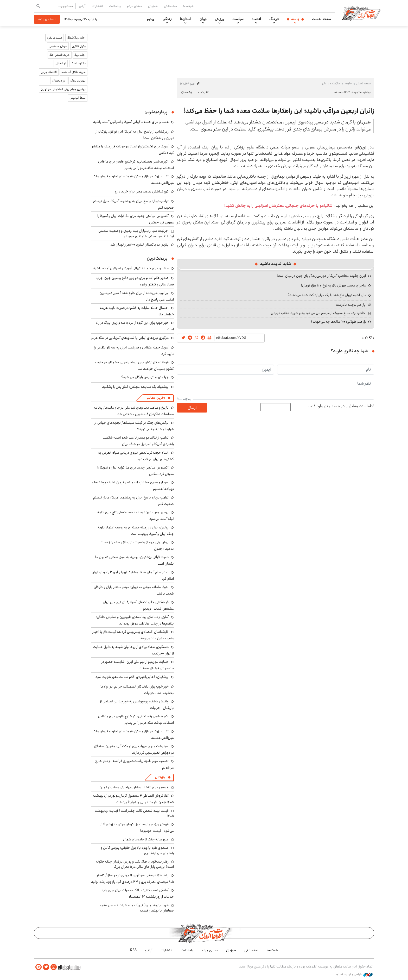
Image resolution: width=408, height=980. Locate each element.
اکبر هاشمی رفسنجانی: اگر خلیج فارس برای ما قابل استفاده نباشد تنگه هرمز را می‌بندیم (136, 165)
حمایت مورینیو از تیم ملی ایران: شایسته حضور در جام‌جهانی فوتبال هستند (138, 665)
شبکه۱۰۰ (188, 6)
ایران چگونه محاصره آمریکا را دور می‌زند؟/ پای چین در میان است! (321, 276)
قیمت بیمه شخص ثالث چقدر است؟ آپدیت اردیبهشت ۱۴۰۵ (134, 813)
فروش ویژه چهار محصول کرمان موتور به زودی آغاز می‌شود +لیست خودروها (137, 828)
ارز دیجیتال (59, 81)
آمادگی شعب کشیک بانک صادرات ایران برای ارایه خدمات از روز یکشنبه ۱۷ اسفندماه (138, 893)
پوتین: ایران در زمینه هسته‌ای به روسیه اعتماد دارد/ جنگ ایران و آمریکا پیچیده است (136, 531)
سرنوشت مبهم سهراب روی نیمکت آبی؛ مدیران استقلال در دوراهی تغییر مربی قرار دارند (134, 749)
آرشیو (82, 6)
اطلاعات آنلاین (361, 13)
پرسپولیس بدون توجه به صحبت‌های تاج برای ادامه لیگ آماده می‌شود (136, 516)
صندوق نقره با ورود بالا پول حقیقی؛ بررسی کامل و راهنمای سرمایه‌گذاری (137, 850)
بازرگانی (160, 777)
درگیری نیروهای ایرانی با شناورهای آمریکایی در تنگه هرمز (130, 338)
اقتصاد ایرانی (49, 72)
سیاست (238, 19)
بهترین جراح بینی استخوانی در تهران (63, 89)
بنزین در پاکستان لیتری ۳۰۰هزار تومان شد (139, 245)
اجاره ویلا (80, 55)
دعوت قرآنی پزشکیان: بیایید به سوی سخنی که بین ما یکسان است (135, 560)
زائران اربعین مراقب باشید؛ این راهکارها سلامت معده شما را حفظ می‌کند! (279, 111)
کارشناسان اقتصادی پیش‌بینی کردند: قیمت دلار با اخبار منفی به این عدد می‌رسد (133, 635)
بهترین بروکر (78, 81)
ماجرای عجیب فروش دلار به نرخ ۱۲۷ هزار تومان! (333, 285)
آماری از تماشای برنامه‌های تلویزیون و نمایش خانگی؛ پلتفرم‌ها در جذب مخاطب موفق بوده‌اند (135, 620)
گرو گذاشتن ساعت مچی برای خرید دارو (142, 191)
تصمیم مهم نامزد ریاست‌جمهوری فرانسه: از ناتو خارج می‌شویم (135, 764)
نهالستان (61, 63)
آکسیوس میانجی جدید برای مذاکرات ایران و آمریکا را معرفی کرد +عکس (136, 219)
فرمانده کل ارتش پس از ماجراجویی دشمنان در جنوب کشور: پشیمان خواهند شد (135, 366)
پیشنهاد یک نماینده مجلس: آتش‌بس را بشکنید (135, 387)
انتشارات (97, 6)
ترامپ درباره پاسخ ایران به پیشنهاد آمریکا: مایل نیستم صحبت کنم (133, 204)
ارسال (192, 408)
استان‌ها (186, 19)
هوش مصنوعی (58, 46)
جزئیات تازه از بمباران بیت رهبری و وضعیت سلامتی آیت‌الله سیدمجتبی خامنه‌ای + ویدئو (136, 233)
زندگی (167, 19)
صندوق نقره (55, 38)
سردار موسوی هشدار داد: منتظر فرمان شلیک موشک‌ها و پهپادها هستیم (133, 486)
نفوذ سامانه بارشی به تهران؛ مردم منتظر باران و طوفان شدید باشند (134, 590)
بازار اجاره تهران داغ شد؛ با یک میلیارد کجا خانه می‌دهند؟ (327, 295)
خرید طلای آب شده (74, 72)
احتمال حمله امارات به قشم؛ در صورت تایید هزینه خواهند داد (137, 311)
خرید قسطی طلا (60, 55)
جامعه (295, 19)
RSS (133, 950)
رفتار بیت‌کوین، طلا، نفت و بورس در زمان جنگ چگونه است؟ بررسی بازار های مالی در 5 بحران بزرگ (135, 864)
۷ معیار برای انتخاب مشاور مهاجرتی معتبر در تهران (134, 787)
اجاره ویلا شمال (76, 38)
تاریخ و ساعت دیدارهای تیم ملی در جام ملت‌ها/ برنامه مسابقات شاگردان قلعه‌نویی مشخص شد (134, 411)
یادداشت (115, 6)
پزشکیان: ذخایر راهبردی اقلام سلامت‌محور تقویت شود (132, 677)
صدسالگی (170, 6)
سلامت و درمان (331, 83)
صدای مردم (134, 6)
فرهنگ (274, 19)
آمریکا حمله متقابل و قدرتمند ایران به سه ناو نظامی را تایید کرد (134, 351)
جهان (203, 19)
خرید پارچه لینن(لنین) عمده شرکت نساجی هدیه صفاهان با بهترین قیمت (137, 908)
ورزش (220, 19)
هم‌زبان (153, 6)
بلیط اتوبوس (78, 98)
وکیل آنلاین (79, 46)
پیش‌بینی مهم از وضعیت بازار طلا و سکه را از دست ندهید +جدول (137, 545)
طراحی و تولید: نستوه (354, 975)
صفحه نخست (321, 19)
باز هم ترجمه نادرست (351, 305)
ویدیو (151, 19)
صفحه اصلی (364, 83)
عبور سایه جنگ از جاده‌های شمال (146, 839)
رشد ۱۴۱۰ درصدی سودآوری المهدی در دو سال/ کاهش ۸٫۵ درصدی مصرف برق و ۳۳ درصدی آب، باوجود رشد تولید (132, 879)
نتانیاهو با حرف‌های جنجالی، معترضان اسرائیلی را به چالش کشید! (278, 206)
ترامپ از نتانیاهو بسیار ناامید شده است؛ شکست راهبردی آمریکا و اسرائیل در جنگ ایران (138, 441)
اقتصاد (256, 19)
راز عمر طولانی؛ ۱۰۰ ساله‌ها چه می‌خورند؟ (338, 322)
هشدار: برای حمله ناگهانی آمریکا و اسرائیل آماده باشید (131, 122)
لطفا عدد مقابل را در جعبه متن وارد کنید (341, 406)
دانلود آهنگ (78, 63)
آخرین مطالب (156, 398)
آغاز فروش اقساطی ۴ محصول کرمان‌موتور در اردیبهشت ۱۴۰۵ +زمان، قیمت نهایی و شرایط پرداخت (133, 799)
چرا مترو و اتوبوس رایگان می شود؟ (145, 377)
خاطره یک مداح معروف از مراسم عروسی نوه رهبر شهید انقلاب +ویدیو (318, 313)
